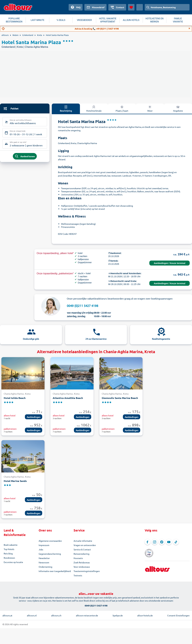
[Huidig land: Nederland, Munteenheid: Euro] (140, 7)
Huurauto (78, 558)
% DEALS (61, 20)
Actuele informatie (83, 541)
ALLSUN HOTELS (131, 20)
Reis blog (8, 553)
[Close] (189, 28)
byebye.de (118, 615)
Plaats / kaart (122, 108)
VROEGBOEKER (84, 20)
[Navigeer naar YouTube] (169, 542)
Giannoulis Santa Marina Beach (120, 398)
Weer (150, 108)
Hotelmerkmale (94, 108)
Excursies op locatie (13, 562)
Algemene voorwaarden (50, 541)
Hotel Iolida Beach (15, 398)
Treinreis (78, 575)
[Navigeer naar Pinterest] (162, 542)
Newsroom (44, 562)
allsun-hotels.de (145, 615)
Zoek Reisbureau (82, 562)
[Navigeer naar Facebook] (147, 542)
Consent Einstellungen (178, 615)
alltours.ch (56, 615)
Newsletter (44, 558)
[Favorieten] (131, 7)
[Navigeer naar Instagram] (155, 542)
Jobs (41, 549)
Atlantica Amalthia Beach (68, 398)
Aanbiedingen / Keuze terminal (170, 263)
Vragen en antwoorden (85, 545)
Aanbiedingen (34, 417)
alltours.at (7, 615)
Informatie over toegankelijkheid (55, 571)
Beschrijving (66, 108)
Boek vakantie (11, 545)
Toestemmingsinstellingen (87, 571)
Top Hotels (9, 549)
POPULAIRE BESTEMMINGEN (14, 20)
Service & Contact (82, 549)
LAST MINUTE (38, 20)
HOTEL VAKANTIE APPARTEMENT (108, 20)
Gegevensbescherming (50, 554)
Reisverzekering (81, 554)
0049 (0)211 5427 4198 (82, 306)
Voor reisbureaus (82, 567)
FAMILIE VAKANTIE (178, 20)
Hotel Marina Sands (15, 481)
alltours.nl (32, 615)
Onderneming (45, 567)
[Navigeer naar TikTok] (176, 542)
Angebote (178, 108)
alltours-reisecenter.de (87, 615)
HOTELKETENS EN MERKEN (154, 20)
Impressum (44, 545)
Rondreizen (9, 558)
